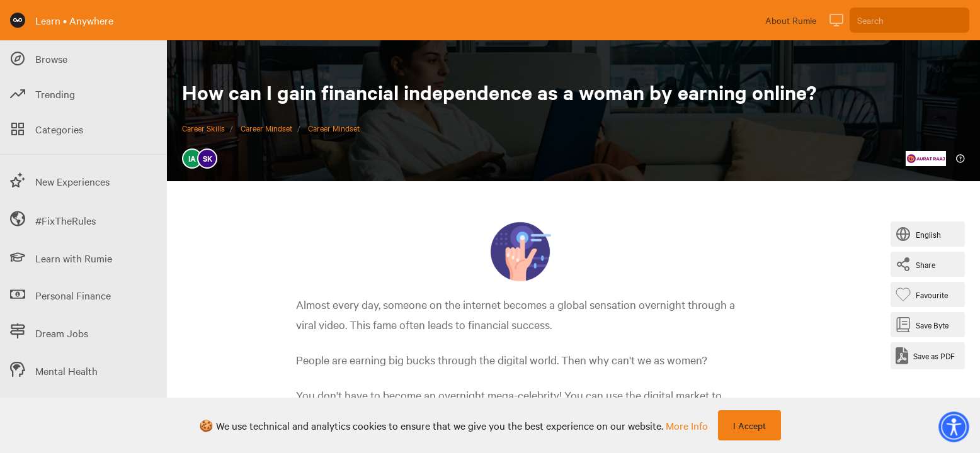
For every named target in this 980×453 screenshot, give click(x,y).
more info (687, 425)
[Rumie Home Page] (18, 20)
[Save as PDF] (925, 356)
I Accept (749, 425)
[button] (954, 427)
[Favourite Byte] (924, 294)
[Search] (909, 20)
